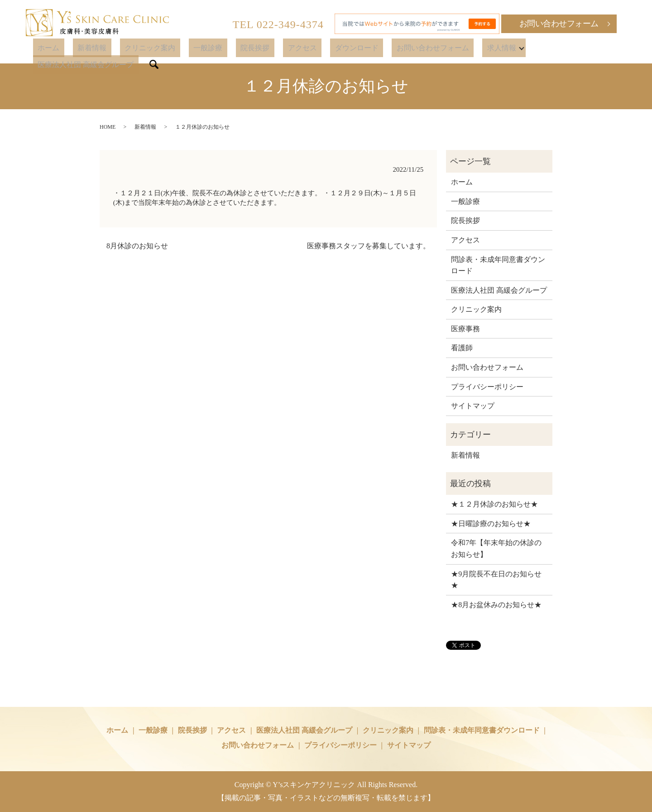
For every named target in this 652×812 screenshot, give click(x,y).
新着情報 (129, 49)
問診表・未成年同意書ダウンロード (498, 265)
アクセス (301, 49)
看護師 (462, 348)
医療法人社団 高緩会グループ (558, 49)
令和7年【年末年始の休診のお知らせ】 (496, 549)
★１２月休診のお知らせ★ (494, 504)
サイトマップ (473, 406)
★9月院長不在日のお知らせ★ (496, 580)
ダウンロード (346, 49)
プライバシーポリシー (487, 387)
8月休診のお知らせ (137, 246)
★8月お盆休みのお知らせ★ (496, 605)
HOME (108, 127)
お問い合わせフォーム (559, 24)
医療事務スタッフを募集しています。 (369, 246)
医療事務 (465, 329)
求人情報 (472, 49)
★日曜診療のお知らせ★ (491, 524)
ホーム (95, 49)
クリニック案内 (177, 49)
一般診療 (226, 49)
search (621, 49)
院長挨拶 (264, 49)
